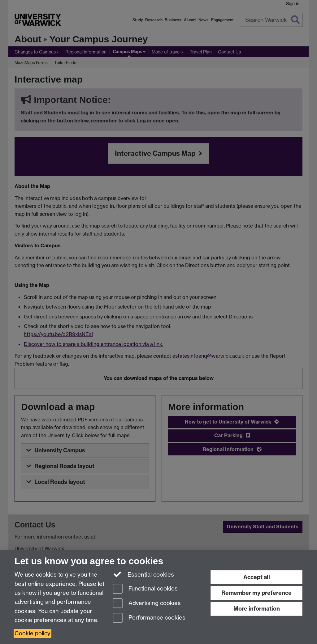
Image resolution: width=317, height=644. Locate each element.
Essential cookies (143, 574)
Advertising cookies (147, 604)
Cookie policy (33, 633)
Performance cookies (149, 618)
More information (257, 609)
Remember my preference (256, 593)
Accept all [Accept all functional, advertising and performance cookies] (257, 577)
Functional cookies (145, 589)
